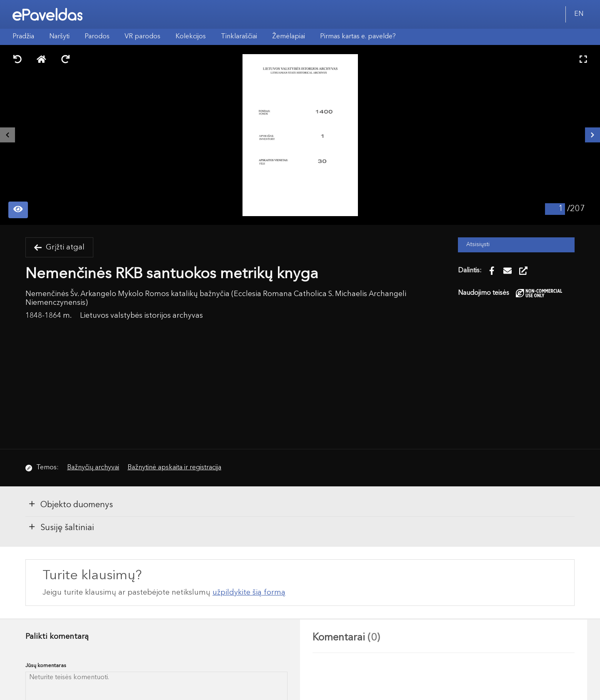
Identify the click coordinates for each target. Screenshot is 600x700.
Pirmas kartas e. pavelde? (358, 37)
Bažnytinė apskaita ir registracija (174, 468)
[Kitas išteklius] (592, 135)
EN (579, 14)
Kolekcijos (191, 37)
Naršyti (59, 37)
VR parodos (142, 37)
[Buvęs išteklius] (7, 135)
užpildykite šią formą (249, 593)
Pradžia (23, 37)
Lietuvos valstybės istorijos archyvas (141, 316)
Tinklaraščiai (239, 37)
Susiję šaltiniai (61, 527)
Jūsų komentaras (46, 666)
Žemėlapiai (289, 37)
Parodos (97, 37)
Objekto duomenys (70, 504)
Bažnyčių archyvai (93, 468)
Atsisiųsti (478, 245)
